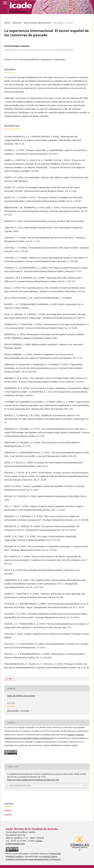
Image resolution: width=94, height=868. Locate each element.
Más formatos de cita (20, 785)
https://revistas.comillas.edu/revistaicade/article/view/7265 (33, 780)
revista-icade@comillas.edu (24, 842)
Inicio (7, 23)
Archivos (17, 23)
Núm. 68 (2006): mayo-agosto (37, 23)
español (8, 815)
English (8, 810)
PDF (10, 679)
